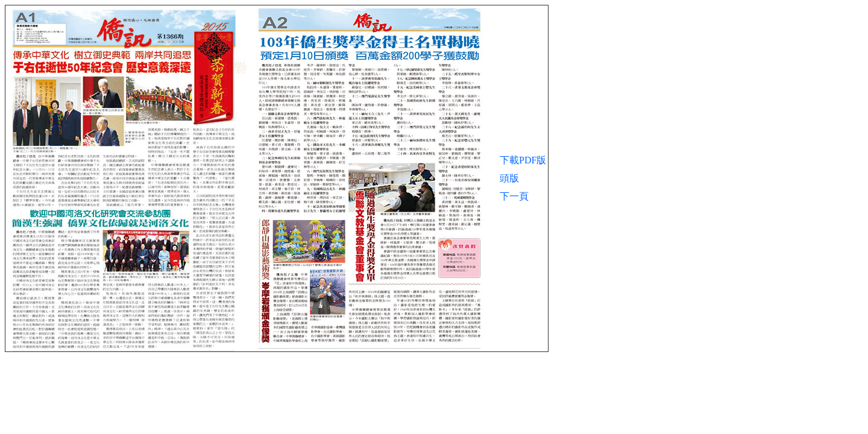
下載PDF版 (523, 160)
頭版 (509, 178)
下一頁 (514, 196)
